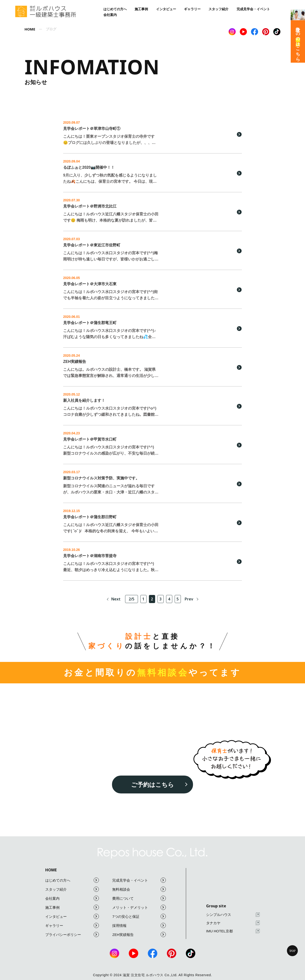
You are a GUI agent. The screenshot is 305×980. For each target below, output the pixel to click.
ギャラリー (192, 9)
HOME (51, 870)
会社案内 (110, 15)
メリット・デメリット (139, 907)
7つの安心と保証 (139, 916)
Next (116, 599)
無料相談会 (139, 889)
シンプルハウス (233, 915)
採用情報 (139, 925)
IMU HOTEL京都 (233, 931)
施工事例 (141, 9)
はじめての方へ (115, 9)
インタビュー (166, 9)
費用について (139, 898)
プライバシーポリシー (72, 934)
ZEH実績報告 (139, 934)
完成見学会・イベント (253, 9)
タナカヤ (233, 923)
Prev (189, 599)
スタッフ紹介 (219, 9)
